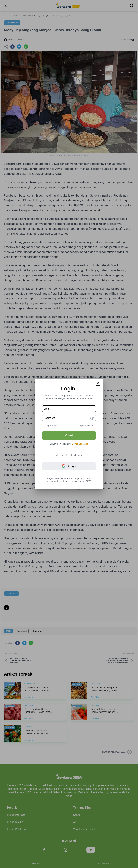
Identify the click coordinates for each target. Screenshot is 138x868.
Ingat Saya (52, 425)
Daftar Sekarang (80, 444)
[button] (98, 383)
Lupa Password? (87, 425)
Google (69, 466)
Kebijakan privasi (69, 481)
